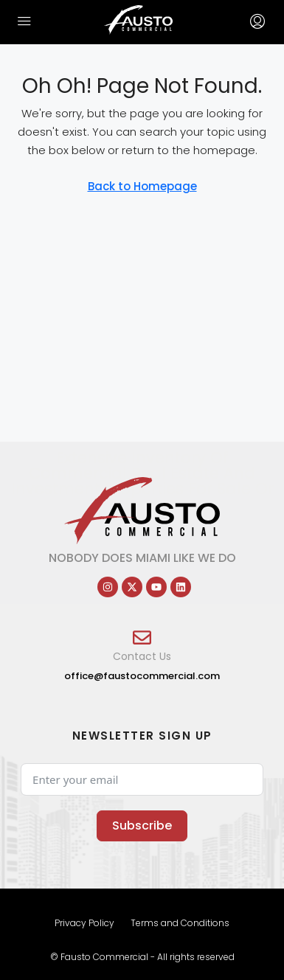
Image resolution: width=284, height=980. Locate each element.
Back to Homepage (142, 186)
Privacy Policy (84, 923)
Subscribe (142, 826)
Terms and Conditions (180, 923)
